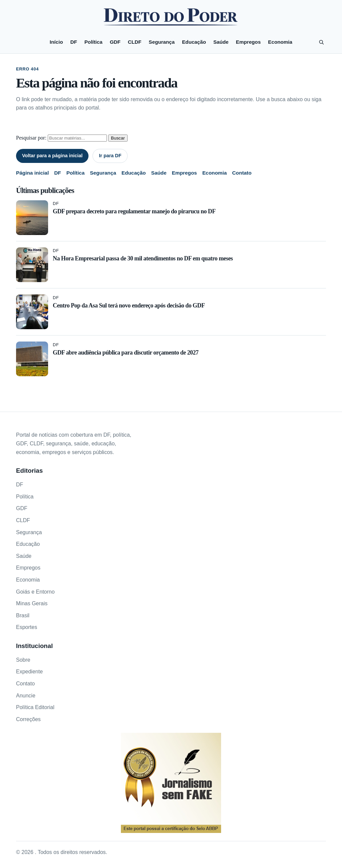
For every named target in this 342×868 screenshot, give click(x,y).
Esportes (27, 627)
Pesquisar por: (31, 138)
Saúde (221, 42)
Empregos (248, 42)
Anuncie (26, 696)
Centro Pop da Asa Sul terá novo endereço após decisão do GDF (129, 305)
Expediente (29, 672)
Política (94, 42)
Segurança (162, 42)
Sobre (23, 660)
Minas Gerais (32, 603)
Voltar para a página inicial (52, 156)
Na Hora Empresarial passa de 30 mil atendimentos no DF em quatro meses (143, 258)
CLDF (135, 42)
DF (73, 42)
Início (56, 42)
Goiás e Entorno (35, 592)
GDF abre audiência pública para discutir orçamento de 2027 (126, 353)
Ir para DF (110, 156)
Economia (280, 42)
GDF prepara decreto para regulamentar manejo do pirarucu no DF (134, 211)
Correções (28, 719)
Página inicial (32, 173)
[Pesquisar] (321, 42)
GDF (115, 42)
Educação (194, 42)
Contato (242, 173)
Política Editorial (35, 707)
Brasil (23, 615)
